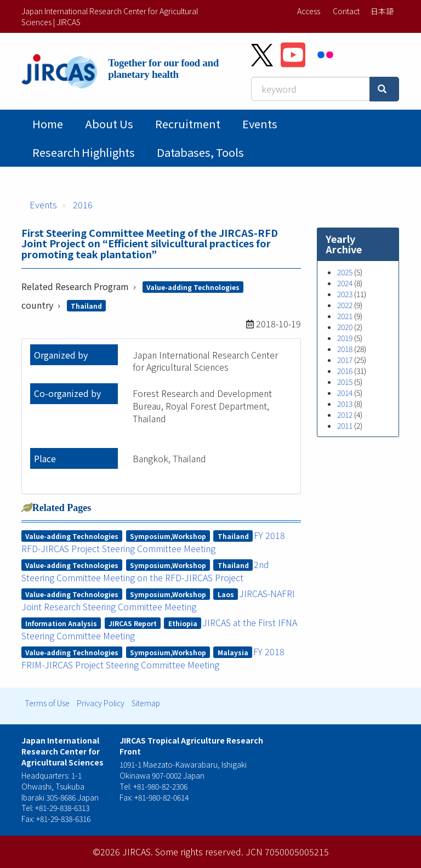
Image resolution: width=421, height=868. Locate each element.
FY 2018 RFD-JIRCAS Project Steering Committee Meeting (153, 542)
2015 (345, 382)
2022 (345, 305)
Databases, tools (200, 152)
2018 (345, 349)
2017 (345, 360)
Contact (346, 11)
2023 (345, 294)
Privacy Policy (101, 703)
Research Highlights (84, 152)
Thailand (86, 306)
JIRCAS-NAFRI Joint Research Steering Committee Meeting (158, 600)
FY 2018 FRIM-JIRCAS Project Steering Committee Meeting (153, 658)
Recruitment (188, 124)
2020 (345, 327)
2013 (345, 404)
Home (48, 124)
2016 (83, 205)
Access (309, 11)
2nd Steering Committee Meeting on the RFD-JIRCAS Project (146, 571)
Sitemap (146, 703)
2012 (345, 415)
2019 (345, 338)
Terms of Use (47, 703)
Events (260, 124)
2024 (345, 283)
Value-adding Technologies (193, 287)
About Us (109, 124)
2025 (345, 272)
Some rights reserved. (199, 852)
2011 (345, 426)
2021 (345, 316)
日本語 (382, 11)
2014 (345, 393)
